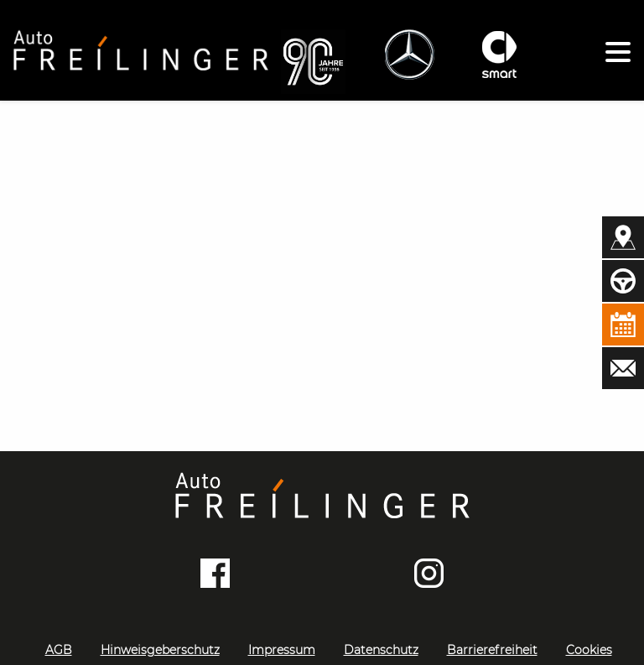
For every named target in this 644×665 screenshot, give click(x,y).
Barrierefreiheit (492, 650)
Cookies (589, 650)
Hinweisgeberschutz (160, 650)
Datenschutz (381, 650)
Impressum (282, 650)
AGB (59, 650)
